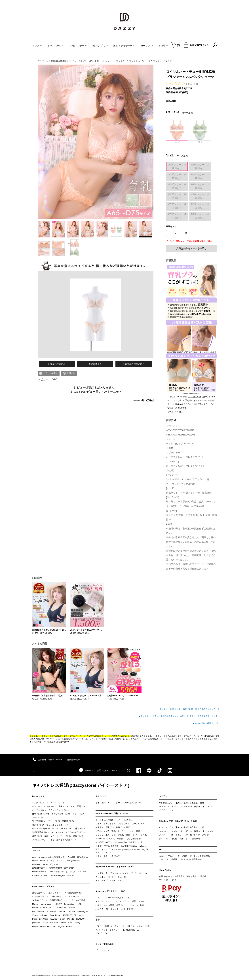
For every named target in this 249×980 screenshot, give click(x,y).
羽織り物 (108, 926)
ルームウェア (138, 824)
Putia (34, 919)
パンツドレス (67, 828)
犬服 (202, 803)
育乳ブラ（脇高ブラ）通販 (118, 827)
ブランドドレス (103, 950)
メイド (162, 810)
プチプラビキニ (103, 933)
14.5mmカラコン (76, 896)
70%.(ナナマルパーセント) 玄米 (173, 856)
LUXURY (58, 904)
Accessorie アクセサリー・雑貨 (110, 891)
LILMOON (81, 919)
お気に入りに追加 (57, 364)
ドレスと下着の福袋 (105, 944)
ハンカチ (100, 909)
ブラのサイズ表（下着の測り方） (110, 831)
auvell (63, 923)
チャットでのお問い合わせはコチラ (98, 770)
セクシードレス (64, 836)
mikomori (143, 846)
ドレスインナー (129, 820)
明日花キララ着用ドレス (57, 825)
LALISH (71, 911)
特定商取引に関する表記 (186, 876)
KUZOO (54, 919)
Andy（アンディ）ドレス (51, 861)
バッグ (99, 898)
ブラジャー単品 (103, 835)
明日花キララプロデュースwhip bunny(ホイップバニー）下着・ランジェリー (122, 851)
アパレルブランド (40, 840)
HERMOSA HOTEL (130, 930)
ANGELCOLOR (70, 915)
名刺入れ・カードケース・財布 (130, 905)
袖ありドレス (38, 825)
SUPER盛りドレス (41, 832)
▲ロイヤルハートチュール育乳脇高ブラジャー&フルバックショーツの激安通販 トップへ (179, 716)
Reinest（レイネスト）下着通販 (110, 839)
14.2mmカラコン (40, 900)
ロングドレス (38, 803)
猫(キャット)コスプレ (204, 806)
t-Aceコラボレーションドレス (62, 872)
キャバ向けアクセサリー (106, 901)
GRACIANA (82, 857)
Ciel (70, 923)
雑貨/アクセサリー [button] (124, 46)
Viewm (35, 915)
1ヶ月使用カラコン (73, 893)
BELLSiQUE (58, 926)
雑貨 (147, 926)
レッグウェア (124, 824)
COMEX (45, 875)
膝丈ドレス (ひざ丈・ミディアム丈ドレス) (51, 814)
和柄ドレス (37, 836)
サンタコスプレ (166, 803)
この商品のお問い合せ (134, 364)
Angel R (71, 857)
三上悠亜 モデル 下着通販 (107, 846)
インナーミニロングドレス (44, 806)
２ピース (118, 803)
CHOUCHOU (46, 908)
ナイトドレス (78, 814)
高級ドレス (63, 806)
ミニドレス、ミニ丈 (55, 803)
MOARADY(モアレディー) (63, 875)
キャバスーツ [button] (56, 46)
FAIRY (69, 926)
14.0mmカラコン (58, 896)
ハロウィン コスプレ (168, 806)
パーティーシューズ (117, 877)
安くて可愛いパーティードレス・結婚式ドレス (53, 821)
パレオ (140, 926)
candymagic (46, 904)
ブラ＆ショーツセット (105, 824)
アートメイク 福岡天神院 (190, 859)
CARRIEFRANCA (129, 846)
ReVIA (35, 908)
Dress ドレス (38, 796)
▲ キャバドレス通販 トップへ (206, 723)
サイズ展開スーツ (104, 803)
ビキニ (99, 926)
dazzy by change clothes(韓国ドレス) (49, 857)
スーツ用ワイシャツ (133, 803)
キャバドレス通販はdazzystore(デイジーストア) (81, 785)
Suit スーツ (101, 796)
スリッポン (101, 877)
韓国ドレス (78, 836)
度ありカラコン (55, 893)
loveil (81, 915)
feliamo (72, 908)
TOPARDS (51, 911)
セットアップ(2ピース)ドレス (45, 828)
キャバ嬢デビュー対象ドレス (63, 840)
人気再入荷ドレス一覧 (210, 709)
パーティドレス (39, 810)
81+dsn (35, 875)
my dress (36, 864)
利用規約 (202, 876)
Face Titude (55, 915)
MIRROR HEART (51, 923)
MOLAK (62, 911)
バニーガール (186, 806)
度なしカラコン (39, 893)
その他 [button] (163, 46)
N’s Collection (38, 911)
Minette (71, 919)
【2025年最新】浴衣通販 (186, 803)
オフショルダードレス (76, 832)
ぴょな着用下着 (134, 839)
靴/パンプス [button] (100, 46)
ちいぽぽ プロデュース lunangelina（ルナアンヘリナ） (120, 842)
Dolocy (77, 923)
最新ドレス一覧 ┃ (191, 709)
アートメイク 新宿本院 (200, 856)
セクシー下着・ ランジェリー (109, 856)
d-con (62, 919)
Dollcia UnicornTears (41, 926)
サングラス (125, 901)
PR (160, 849)
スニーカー (144, 873)
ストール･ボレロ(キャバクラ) (117, 898)
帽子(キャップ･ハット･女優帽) (120, 909)
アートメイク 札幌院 (168, 859)
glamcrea (36, 923)
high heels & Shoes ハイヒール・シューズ (115, 867)
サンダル (100, 873)
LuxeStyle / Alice (72, 861)
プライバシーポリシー (169, 880)
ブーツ (134, 873)
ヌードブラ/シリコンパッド (108, 820)
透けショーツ (132, 835)
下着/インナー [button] (78, 46)
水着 (98, 920)
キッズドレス (57, 832)
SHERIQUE (82, 911)
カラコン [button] (147, 46)
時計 (134, 901)
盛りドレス (80, 828)
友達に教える (95, 364)
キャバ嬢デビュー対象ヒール (108, 880)
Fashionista (69, 904)
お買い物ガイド (166, 876)
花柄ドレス (49, 836)
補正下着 (100, 827)
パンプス (124, 873)
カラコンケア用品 (77, 900)
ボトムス (131, 926)
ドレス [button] (37, 46)
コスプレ (163, 796)
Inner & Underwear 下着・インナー (112, 813)
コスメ (179, 835)
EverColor (44, 919)
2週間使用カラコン (58, 900)
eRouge (44, 915)
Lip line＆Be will (39, 872)
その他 (144, 835)
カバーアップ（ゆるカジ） (107, 930)
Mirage (35, 904)
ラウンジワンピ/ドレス (59, 810)
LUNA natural (60, 908)
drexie (35, 861)
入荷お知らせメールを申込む (192, 248)
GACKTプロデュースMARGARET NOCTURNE (53, 868)
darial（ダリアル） (51, 864)
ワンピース (119, 926)
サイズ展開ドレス (79, 806)
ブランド (36, 851)
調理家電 (196, 839)
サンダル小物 (112, 873)
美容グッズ (185, 839)
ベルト (99, 905)
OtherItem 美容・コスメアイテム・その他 (178, 821)
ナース (170, 810)
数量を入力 (171, 226)
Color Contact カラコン (43, 886)
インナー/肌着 (134, 831)
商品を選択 (171, 101)
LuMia (79, 904)
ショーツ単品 (118, 835)
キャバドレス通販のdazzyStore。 (116, 736)
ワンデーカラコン (40, 896)
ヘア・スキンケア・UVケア (196, 835)
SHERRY (82, 872)
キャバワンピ (38, 817)
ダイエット (164, 839)
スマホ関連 (109, 905)
